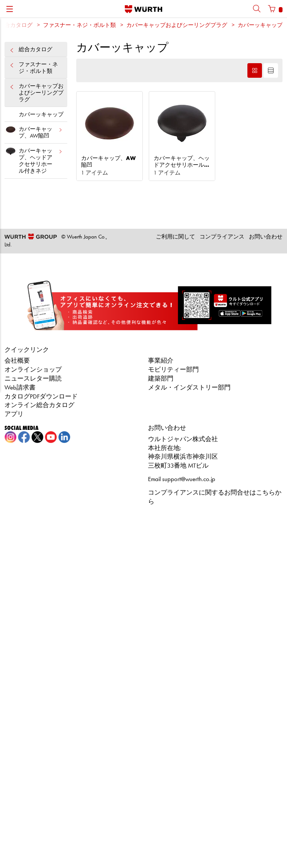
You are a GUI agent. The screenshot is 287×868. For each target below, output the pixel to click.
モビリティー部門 (173, 370)
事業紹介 (161, 361)
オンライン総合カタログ (39, 405)
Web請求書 (20, 388)
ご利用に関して (175, 237)
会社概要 (17, 361)
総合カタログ (36, 50)
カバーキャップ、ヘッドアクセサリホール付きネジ (34, 160)
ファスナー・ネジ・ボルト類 (79, 26)
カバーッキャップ (260, 26)
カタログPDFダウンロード (41, 397)
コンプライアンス (222, 237)
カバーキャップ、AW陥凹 (34, 131)
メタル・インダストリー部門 (189, 388)
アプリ (14, 414)
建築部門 (161, 379)
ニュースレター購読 (33, 379)
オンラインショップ (33, 370)
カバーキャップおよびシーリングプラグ (177, 26)
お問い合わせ (266, 237)
